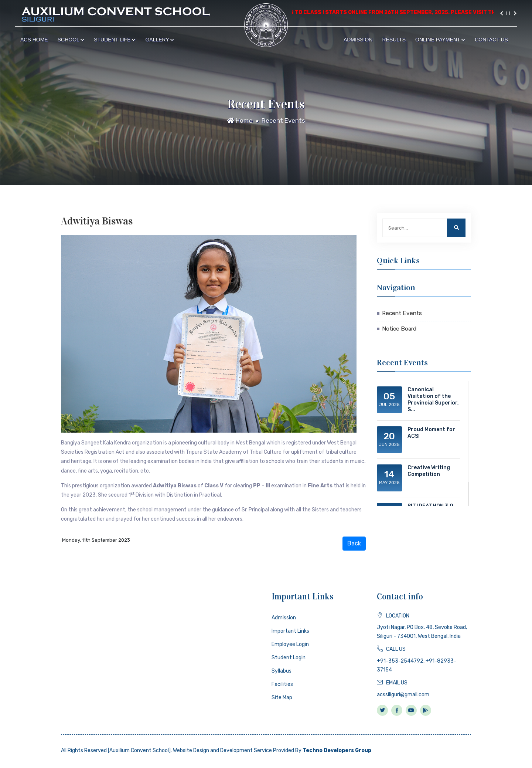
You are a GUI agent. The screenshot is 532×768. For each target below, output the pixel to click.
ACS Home (34, 40)
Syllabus (282, 671)
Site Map (282, 698)
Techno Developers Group (337, 750)
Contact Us (491, 40)
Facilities (282, 684)
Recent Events (283, 121)
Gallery (160, 40)
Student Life (115, 40)
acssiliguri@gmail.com (403, 695)
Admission (358, 40)
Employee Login (290, 644)
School (71, 40)
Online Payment (440, 40)
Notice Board (399, 329)
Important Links (290, 631)
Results (394, 40)
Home (240, 121)
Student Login (289, 658)
